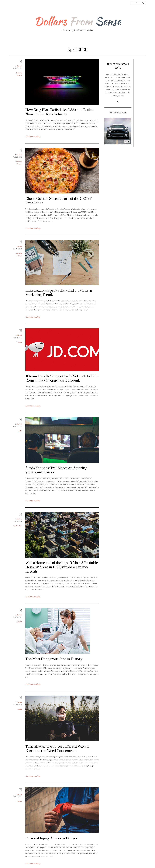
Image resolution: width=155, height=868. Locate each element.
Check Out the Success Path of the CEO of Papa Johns (58, 201)
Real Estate (118, 41)
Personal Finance (68, 41)
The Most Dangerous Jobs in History (54, 659)
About (34, 41)
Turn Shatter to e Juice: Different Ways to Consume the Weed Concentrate (57, 749)
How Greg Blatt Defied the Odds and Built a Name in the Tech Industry (59, 112)
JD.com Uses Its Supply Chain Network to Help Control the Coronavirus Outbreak (62, 378)
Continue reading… (33, 137)
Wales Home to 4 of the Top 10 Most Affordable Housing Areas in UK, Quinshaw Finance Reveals (62, 567)
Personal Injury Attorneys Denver (52, 838)
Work (101, 41)
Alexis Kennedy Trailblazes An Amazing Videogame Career (56, 470)
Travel (88, 41)
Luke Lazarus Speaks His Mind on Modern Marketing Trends (59, 293)
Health (48, 41)
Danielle (19, 66)
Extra (20, 431)
